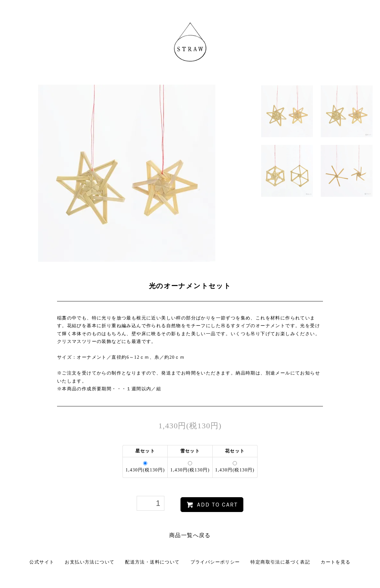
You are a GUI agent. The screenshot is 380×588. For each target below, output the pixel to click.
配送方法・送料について (152, 562)
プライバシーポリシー (215, 562)
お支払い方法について (90, 562)
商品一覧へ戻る (190, 535)
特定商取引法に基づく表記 (280, 562)
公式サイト (42, 562)
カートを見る (336, 562)
